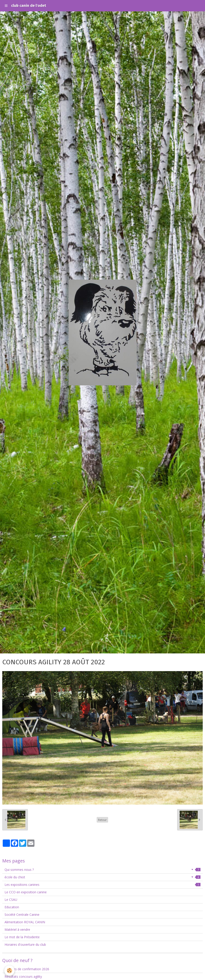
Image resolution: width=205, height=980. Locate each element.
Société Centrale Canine (22, 915)
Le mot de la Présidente (22, 937)
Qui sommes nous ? (102, 870)
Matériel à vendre (17, 930)
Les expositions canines (102, 885)
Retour (102, 820)
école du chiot (102, 877)
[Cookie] (10, 971)
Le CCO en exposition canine (26, 892)
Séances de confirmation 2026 (27, 969)
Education (12, 907)
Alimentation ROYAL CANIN (25, 922)
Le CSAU (11, 900)
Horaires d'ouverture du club (25, 944)
